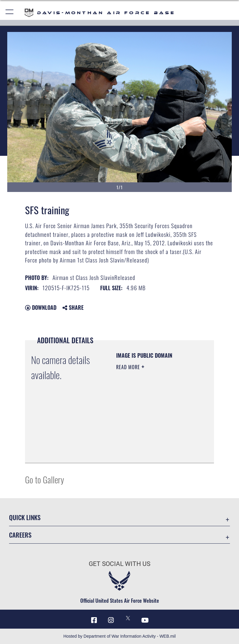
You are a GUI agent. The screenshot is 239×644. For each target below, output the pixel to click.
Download (41, 307)
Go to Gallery (45, 479)
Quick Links (25, 517)
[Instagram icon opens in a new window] (111, 620)
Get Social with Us (119, 564)
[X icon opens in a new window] (128, 618)
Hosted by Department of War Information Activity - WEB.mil (119, 636)
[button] (10, 13)
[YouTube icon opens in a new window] (145, 620)
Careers (20, 535)
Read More (129, 367)
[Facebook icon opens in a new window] (94, 620)
